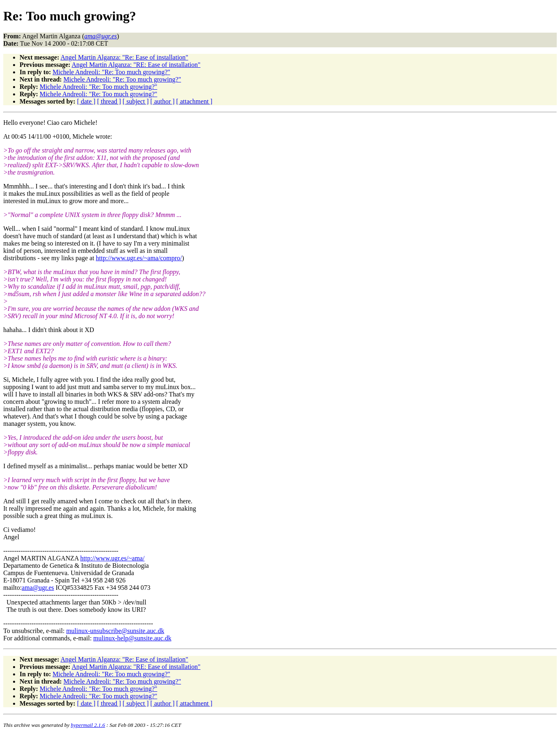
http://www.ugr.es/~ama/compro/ (139, 258)
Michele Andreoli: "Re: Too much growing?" (111, 72)
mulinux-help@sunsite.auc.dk (132, 638)
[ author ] (163, 101)
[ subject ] (136, 101)
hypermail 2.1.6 (88, 725)
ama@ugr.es (38, 588)
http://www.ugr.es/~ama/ (112, 558)
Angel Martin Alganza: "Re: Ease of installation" (124, 57)
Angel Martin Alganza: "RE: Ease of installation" (136, 65)
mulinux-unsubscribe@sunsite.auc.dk (115, 631)
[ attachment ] (194, 101)
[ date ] (86, 101)
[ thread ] (109, 101)
